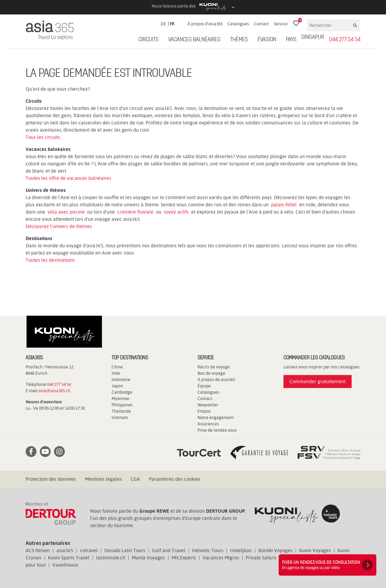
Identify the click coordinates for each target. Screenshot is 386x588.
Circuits (149, 40)
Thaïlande (121, 411)
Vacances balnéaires (194, 40)
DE (163, 24)
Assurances (208, 424)
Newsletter (208, 405)
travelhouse (65, 565)
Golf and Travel (169, 550)
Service (281, 24)
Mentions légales (103, 479)
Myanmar (121, 399)
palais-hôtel (284, 205)
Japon (117, 386)
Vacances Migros (221, 558)
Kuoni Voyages (315, 550)
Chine (117, 367)
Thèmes (239, 40)
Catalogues (238, 24)
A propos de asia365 (216, 380)
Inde (116, 373)
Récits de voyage (214, 367)
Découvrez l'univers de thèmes (59, 226)
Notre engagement (216, 418)
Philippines (122, 405)
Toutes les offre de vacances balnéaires (68, 178)
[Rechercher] (329, 25)
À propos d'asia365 (205, 24)
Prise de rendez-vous (217, 430)
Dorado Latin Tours (125, 550)
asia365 (65, 550)
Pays (291, 40)
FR (172, 24)
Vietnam (120, 418)
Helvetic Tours (208, 550)
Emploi (204, 411)
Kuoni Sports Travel (69, 558)
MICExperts (184, 558)
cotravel (89, 550)
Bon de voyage (211, 373)
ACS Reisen (38, 550)
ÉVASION (267, 40)
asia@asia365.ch (54, 391)
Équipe (204, 386)
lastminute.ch (111, 558)
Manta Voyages (148, 558)
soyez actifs (176, 212)
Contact (261, 24)
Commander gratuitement (318, 382)
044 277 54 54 (345, 40)
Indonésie (121, 380)
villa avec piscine (66, 212)
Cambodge (122, 392)
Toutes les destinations (50, 260)
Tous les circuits (43, 137)
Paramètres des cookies (175, 479)
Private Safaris (261, 558)
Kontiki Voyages (275, 550)
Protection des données (51, 479)
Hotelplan (241, 550)
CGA (135, 479)
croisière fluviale (135, 212)
